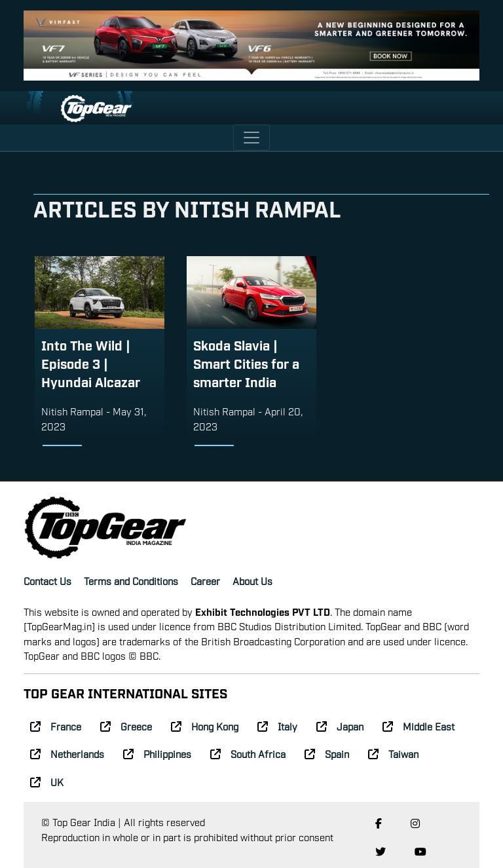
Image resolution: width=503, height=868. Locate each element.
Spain (327, 753)
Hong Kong (205, 726)
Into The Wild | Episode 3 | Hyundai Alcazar (91, 363)
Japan (340, 726)
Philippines (157, 753)
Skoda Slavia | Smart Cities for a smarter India (246, 363)
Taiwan (393, 753)
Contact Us (47, 580)
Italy (277, 726)
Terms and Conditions (131, 580)
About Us (252, 580)
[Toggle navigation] (251, 138)
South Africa (248, 753)
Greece (126, 726)
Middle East (419, 726)
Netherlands (67, 753)
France (56, 726)
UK (47, 782)
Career (205, 580)
